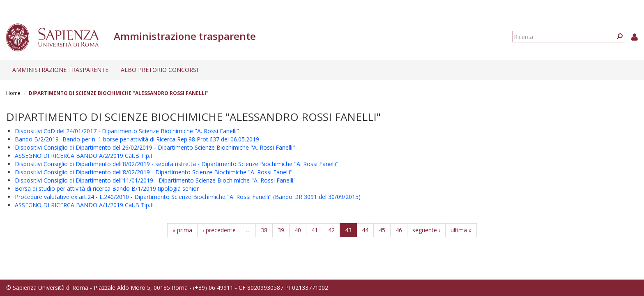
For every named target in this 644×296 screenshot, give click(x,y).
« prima (182, 230)
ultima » (461, 230)
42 (331, 230)
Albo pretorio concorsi (159, 70)
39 (281, 230)
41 (315, 230)
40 (298, 230)
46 (399, 230)
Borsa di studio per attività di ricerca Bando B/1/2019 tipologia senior (107, 188)
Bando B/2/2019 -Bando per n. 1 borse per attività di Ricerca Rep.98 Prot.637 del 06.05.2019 (137, 139)
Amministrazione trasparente (60, 70)
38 (264, 230)
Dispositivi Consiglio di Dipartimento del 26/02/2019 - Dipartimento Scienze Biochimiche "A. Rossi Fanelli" (155, 147)
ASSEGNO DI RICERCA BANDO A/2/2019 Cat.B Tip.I (83, 156)
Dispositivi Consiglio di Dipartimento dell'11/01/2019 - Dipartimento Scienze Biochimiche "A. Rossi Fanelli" (155, 180)
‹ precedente (219, 230)
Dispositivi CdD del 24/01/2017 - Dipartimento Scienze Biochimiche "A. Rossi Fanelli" (127, 131)
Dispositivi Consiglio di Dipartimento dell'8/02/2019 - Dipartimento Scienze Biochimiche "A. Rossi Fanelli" (154, 172)
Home (13, 93)
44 (365, 230)
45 (382, 230)
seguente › (426, 230)
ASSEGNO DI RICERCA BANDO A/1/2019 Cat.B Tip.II (84, 205)
